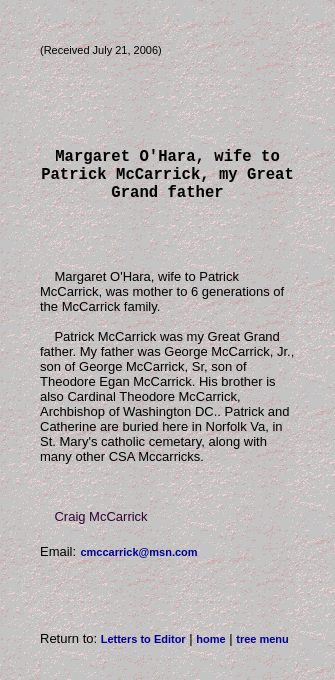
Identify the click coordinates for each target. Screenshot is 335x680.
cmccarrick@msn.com (138, 564)
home (210, 651)
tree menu (262, 651)
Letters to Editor (143, 651)
